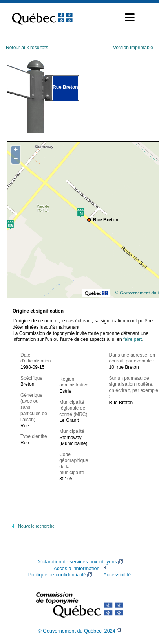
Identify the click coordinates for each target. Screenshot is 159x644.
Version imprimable (133, 48)
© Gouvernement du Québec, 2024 (77, 631)
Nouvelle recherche (36, 526)
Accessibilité (117, 575)
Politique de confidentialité (57, 575)
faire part (132, 339)
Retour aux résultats (27, 48)
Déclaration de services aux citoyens (77, 562)
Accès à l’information (76, 569)
